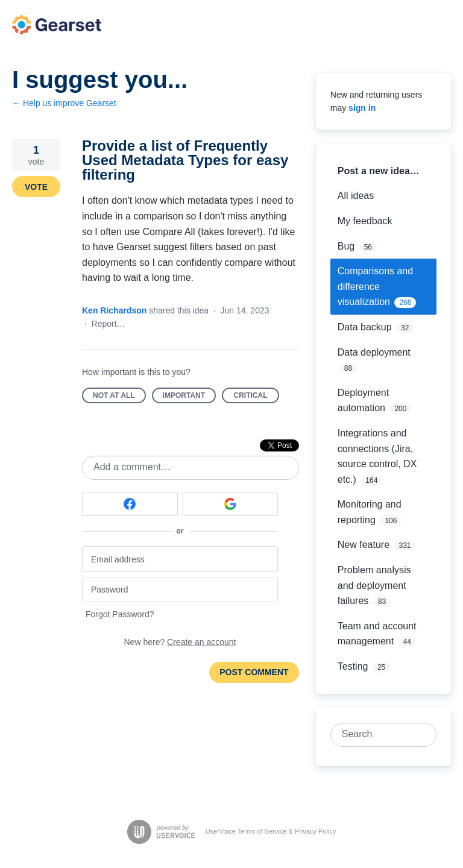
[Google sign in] (231, 504)
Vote (36, 187)
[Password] (180, 590)
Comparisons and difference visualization (375, 286)
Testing (353, 666)
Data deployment (374, 352)
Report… (109, 324)
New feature (364, 545)
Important (189, 397)
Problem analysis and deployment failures (374, 585)
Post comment (254, 672)
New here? (180, 642)
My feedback (365, 221)
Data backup (365, 327)
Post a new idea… (379, 171)
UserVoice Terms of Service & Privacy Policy (271, 831)
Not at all (119, 397)
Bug (346, 246)
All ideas (356, 196)
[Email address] (180, 559)
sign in (362, 108)
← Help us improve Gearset (64, 103)
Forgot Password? (120, 614)
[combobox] (377, 735)
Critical (256, 397)
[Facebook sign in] (130, 504)
